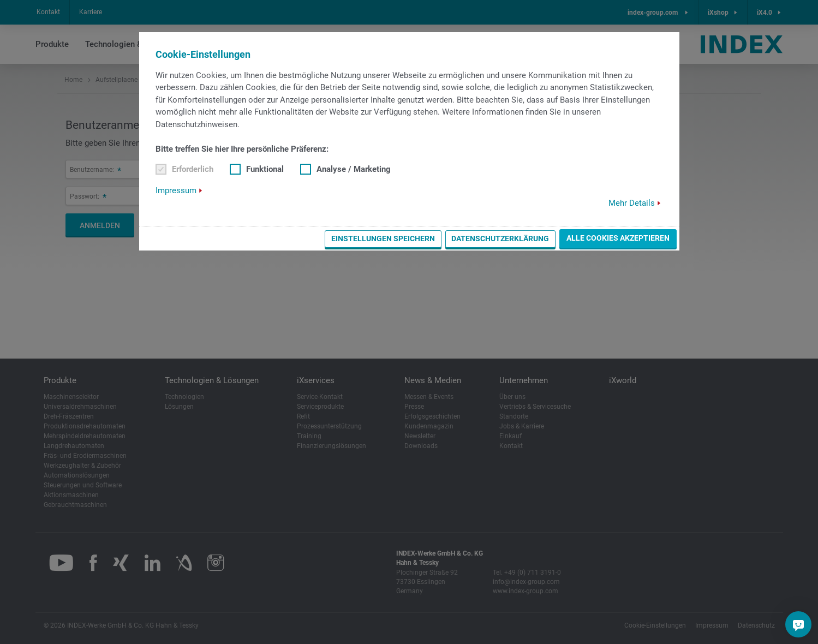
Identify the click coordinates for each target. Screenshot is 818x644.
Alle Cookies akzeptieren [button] (618, 238)
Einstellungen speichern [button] (383, 238)
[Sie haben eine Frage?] (798, 624)
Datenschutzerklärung (500, 238)
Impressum (176, 190)
